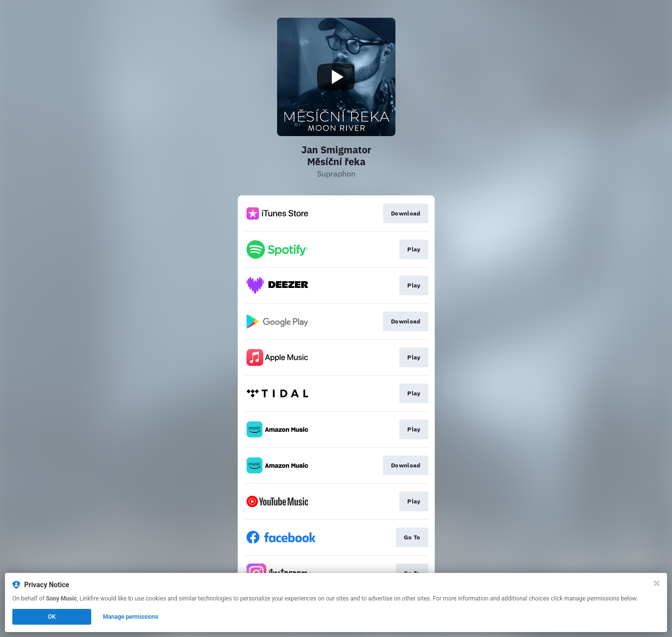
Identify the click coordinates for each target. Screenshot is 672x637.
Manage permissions (131, 617)
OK (52, 617)
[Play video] (336, 77)
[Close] (657, 583)
